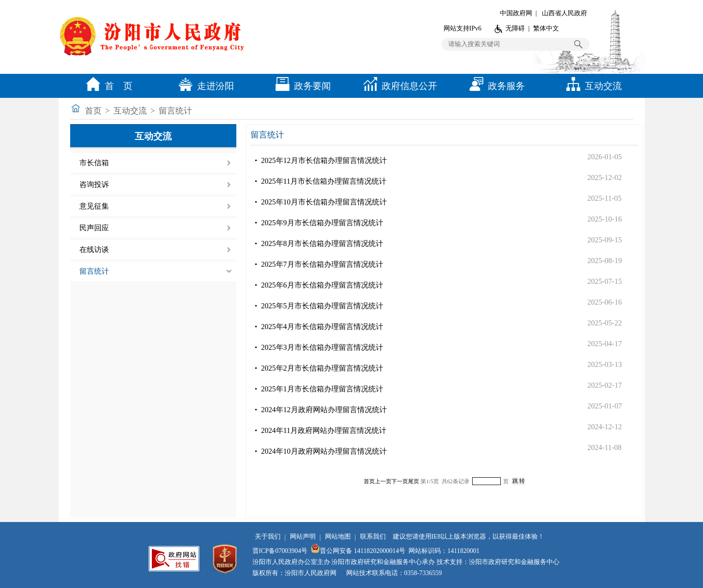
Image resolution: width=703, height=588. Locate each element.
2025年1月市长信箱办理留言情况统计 (322, 389)
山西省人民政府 (565, 13)
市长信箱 (94, 163)
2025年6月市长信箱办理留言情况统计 (322, 285)
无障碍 (515, 28)
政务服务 (495, 86)
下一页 (400, 481)
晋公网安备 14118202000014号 (358, 551)
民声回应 (94, 228)
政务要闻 (301, 86)
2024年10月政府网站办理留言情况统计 (324, 451)
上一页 (383, 481)
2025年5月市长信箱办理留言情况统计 (322, 306)
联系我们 (373, 537)
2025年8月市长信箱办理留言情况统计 (322, 243)
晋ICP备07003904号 (280, 551)
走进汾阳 (204, 86)
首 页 (107, 86)
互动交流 (592, 86)
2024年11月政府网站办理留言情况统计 (324, 430)
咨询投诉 (94, 184)
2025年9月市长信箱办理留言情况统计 (322, 223)
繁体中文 (546, 28)
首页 (93, 111)
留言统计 (175, 111)
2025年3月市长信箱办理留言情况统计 (322, 347)
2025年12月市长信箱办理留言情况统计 (324, 160)
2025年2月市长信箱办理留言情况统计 (322, 368)
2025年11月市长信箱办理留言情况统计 (324, 181)
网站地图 (338, 537)
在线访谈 (94, 249)
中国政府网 (516, 13)
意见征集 (94, 206)
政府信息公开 (398, 86)
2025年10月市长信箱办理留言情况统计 (324, 202)
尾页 (414, 481)
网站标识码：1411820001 (444, 551)
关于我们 (268, 537)
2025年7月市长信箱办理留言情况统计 (322, 264)
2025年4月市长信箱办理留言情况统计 (322, 327)
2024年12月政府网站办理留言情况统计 (324, 410)
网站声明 (303, 537)
